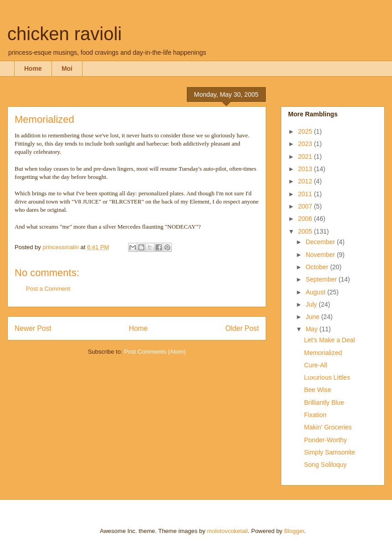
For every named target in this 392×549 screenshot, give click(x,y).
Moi (67, 68)
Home (33, 68)
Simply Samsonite (330, 452)
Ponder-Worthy (325, 440)
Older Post (242, 328)
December (321, 242)
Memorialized (323, 353)
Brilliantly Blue (324, 403)
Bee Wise (318, 390)
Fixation (315, 415)
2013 (306, 169)
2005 (306, 231)
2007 (306, 206)
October (318, 267)
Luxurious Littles (327, 377)
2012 (306, 181)
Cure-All (316, 365)
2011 (306, 194)
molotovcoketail (227, 531)
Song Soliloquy (325, 465)
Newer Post (33, 328)
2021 (306, 157)
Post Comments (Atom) (155, 352)
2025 (306, 131)
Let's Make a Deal (330, 340)
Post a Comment (48, 289)
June (313, 317)
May (312, 329)
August (316, 292)
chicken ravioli (64, 34)
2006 (306, 219)
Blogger (294, 531)
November (321, 255)
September (322, 279)
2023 (306, 144)
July (312, 304)
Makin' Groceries (328, 427)
